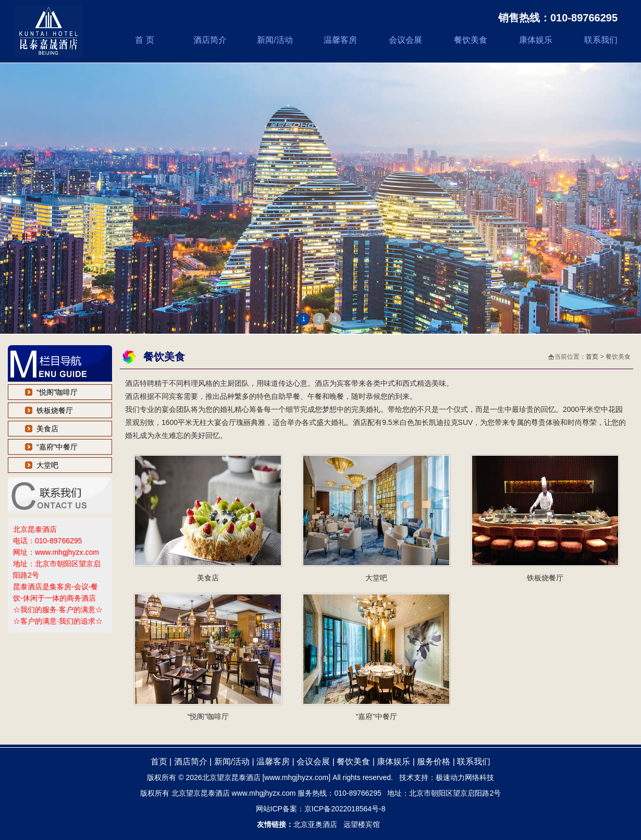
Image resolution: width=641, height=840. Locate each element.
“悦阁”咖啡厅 (57, 392)
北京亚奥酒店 (315, 824)
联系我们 (601, 40)
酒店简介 (210, 40)
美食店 (47, 429)
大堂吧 (47, 465)
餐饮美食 (471, 40)
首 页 (144, 40)
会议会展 (405, 40)
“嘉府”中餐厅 (57, 447)
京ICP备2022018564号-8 (345, 809)
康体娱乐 (536, 40)
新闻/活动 (275, 40)
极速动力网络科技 (465, 777)
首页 (592, 357)
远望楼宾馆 (362, 824)
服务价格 (434, 762)
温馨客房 (340, 40)
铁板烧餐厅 (55, 410)
